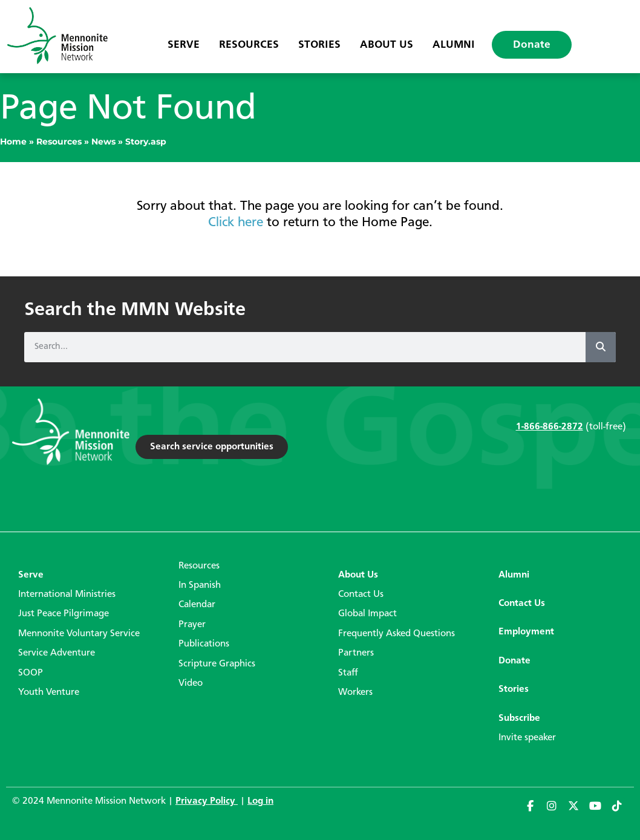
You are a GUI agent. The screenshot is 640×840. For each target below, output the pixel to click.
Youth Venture (49, 692)
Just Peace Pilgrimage (64, 614)
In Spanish (200, 585)
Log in (260, 801)
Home (13, 142)
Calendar (197, 605)
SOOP (31, 673)
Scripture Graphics (217, 664)
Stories (319, 45)
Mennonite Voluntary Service (79, 634)
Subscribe (519, 718)
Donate (532, 45)
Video (191, 683)
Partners (356, 653)
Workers (355, 692)
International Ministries (67, 594)
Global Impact (367, 614)
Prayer (192, 625)
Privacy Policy (207, 801)
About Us (387, 45)
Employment (526, 632)
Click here (236, 223)
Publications (204, 644)
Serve (184, 45)
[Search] (601, 347)
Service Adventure (57, 653)
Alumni (454, 45)
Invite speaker (527, 738)
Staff (348, 673)
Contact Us (361, 594)
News (103, 142)
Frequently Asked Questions (397, 634)
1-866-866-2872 (550, 427)
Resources (249, 45)
